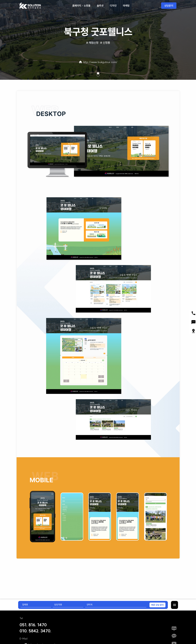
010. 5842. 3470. (36, 631)
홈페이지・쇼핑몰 (81, 6)
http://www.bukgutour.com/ (98, 62)
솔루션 (100, 6)
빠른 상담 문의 (157, 605)
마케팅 (126, 6)
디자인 (113, 6)
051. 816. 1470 (33, 625)
